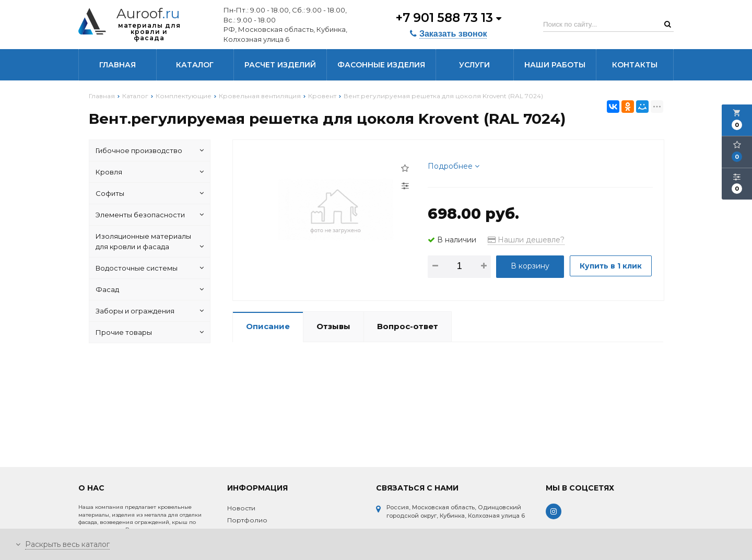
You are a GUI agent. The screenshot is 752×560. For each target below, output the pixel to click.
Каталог (195, 65)
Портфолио (247, 520)
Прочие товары (150, 332)
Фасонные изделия (381, 65)
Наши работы (555, 65)
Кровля (150, 172)
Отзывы (333, 344)
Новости (241, 508)
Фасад (150, 289)
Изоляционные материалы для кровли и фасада (150, 242)
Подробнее (454, 166)
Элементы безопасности (150, 215)
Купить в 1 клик (470, 292)
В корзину (530, 266)
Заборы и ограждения (150, 311)
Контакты (635, 65)
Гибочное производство (150, 150)
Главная (118, 65)
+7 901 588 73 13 (448, 17)
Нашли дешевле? (526, 240)
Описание (268, 344)
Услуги (474, 65)
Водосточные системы (150, 268)
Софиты (150, 193)
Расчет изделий (280, 65)
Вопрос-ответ (408, 344)
